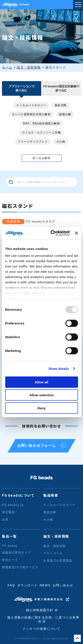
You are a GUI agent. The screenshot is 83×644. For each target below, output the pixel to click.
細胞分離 (65, 114)
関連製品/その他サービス (20, 567)
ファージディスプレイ (33, 142)
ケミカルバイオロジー (31, 105)
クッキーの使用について (41, 629)
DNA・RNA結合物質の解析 (42, 123)
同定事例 (8, 512)
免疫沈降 (61, 105)
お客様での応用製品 (58, 561)
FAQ (11, 585)
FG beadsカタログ (41, 221)
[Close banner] (76, 233)
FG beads (10, 546)
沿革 (5, 520)
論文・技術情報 (56, 536)
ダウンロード (27, 585)
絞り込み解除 (41, 158)
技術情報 (13, 221)
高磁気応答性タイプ (16, 553)
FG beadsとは (13, 505)
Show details (59, 369)
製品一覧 (9, 536)
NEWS (45, 585)
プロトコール (53, 553)
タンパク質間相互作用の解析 (31, 114)
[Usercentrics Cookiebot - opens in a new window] (52, 233)
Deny (41, 408)
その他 (61, 142)
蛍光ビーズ (10, 560)
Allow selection (41, 395)
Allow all (41, 382)
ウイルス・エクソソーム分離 (42, 133)
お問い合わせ (63, 585)
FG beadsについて (18, 495)
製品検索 (51, 495)
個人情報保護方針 (40, 610)
